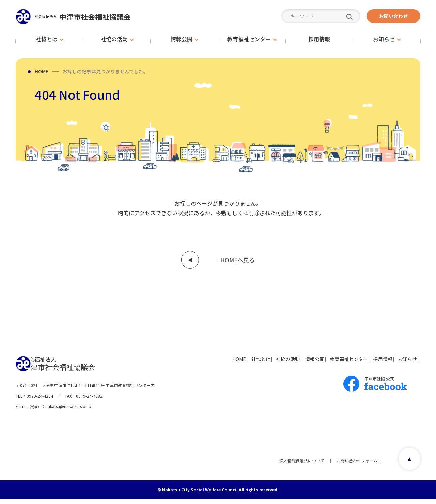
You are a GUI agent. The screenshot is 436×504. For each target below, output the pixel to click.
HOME (42, 71)
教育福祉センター (325, 364)
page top (407, 465)
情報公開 (282, 364)
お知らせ (401, 364)
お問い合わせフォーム (354, 465)
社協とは (211, 364)
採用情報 (368, 364)
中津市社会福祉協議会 (96, 17)
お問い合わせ (393, 16)
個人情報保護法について (299, 465)
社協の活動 (246, 364)
